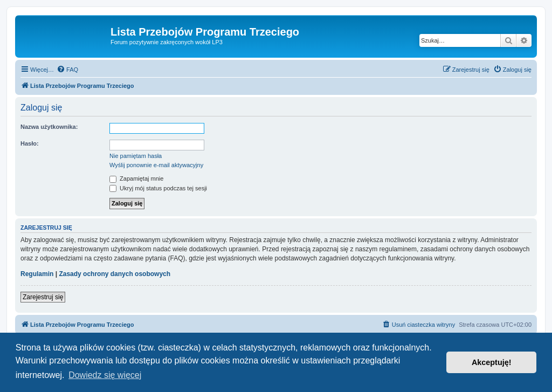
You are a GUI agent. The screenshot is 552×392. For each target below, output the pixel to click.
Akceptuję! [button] (492, 362)
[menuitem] (67, 70)
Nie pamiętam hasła (136, 156)
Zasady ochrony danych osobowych (115, 274)
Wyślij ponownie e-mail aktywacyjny (156, 165)
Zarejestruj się (43, 297)
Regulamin (37, 274)
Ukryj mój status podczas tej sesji (158, 188)
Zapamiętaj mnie (136, 178)
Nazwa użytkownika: (49, 127)
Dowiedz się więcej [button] (105, 375)
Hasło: (30, 143)
